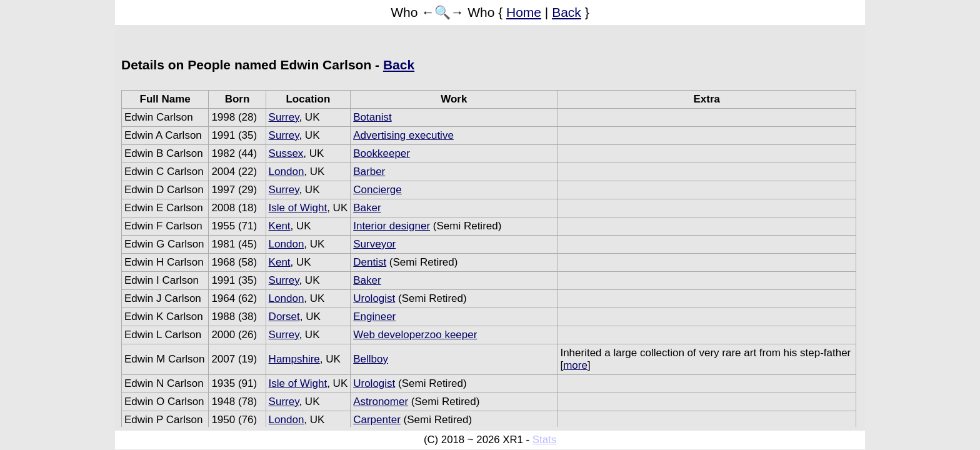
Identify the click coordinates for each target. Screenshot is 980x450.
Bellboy (371, 359)
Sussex (286, 153)
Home (524, 12)
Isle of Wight (298, 208)
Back (567, 12)
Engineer (374, 317)
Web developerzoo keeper (415, 335)
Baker (367, 208)
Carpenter (377, 420)
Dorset (284, 317)
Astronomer (381, 402)
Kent (280, 226)
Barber (369, 172)
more (575, 365)
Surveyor (374, 244)
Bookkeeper (382, 153)
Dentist (370, 262)
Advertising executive (403, 135)
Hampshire (294, 359)
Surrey (284, 117)
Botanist (372, 117)
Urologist (374, 298)
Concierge (377, 190)
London (287, 172)
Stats (544, 440)
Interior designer (392, 226)
